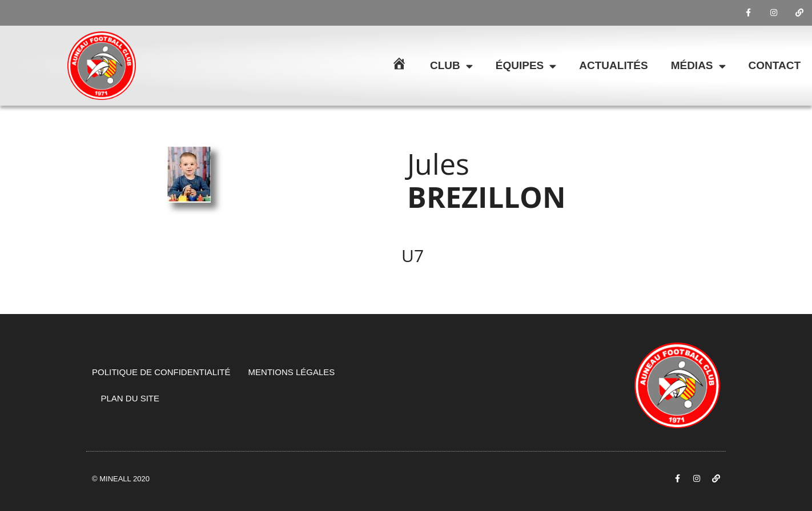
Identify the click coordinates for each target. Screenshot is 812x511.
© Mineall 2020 (121, 479)
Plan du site (130, 398)
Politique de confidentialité (161, 372)
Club (451, 66)
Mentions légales (292, 372)
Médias (698, 66)
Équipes (526, 66)
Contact (775, 65)
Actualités (613, 65)
